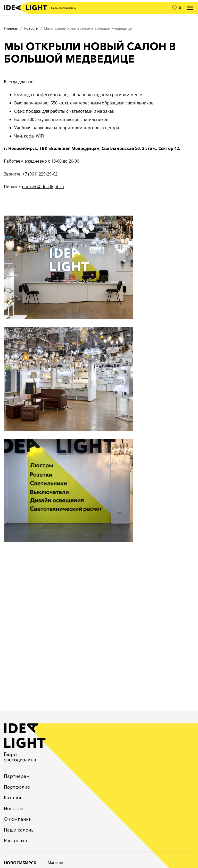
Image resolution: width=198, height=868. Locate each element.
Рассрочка (15, 841)
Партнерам (17, 776)
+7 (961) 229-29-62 (40, 174)
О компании (18, 819)
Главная (11, 28)
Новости (31, 28)
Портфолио (17, 787)
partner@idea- (36, 187)
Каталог (13, 798)
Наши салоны (19, 830)
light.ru (57, 187)
